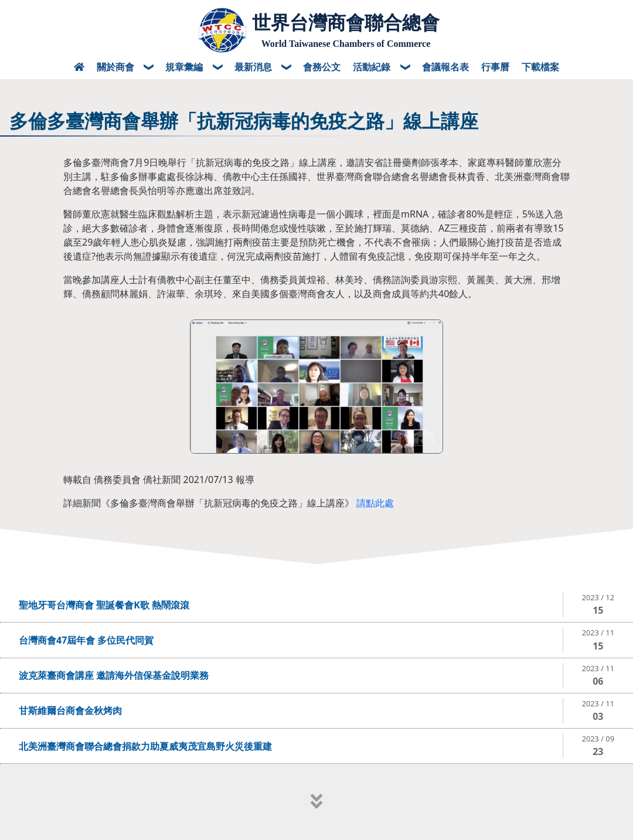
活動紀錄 (373, 67)
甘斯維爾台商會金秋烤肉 (70, 710)
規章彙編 (185, 67)
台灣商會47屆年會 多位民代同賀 (86, 640)
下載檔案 (540, 67)
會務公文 (322, 67)
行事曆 (495, 67)
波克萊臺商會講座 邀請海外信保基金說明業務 (114, 675)
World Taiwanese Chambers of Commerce (346, 44)
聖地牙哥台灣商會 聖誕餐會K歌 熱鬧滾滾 (104, 605)
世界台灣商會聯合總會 (346, 23)
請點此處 (375, 503)
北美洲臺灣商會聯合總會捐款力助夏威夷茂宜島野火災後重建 (145, 746)
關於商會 (117, 67)
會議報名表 (445, 67)
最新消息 (254, 67)
